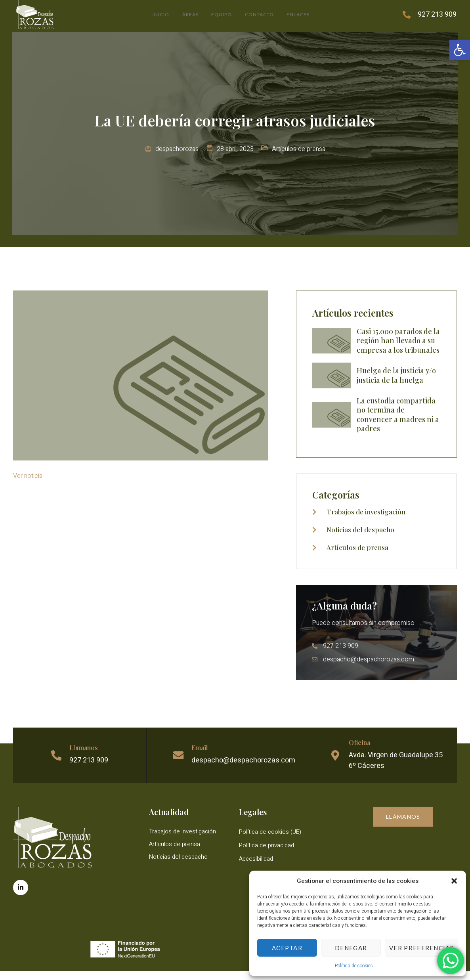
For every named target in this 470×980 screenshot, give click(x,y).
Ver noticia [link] (28, 485)
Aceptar (287, 948)
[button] (454, 881)
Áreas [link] (190, 14)
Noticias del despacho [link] (180, 866)
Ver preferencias (421, 948)
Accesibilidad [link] (257, 868)
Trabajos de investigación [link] (184, 841)
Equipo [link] (223, 14)
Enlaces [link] (302, 14)
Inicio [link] (159, 14)
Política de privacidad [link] (268, 854)
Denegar (351, 948)
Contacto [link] (262, 14)
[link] (460, 50)
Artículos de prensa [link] (176, 853)
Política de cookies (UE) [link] (272, 841)
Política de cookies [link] (354, 966)
